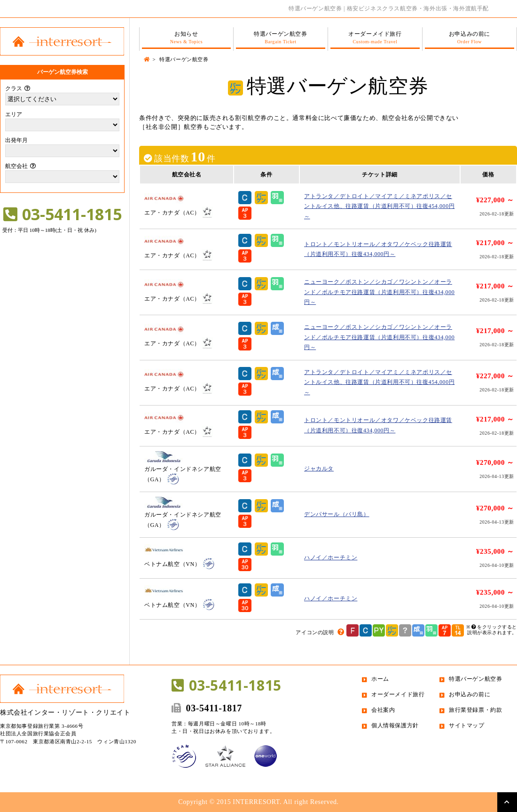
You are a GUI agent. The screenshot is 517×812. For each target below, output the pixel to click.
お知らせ (186, 38)
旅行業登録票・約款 (475, 710)
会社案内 (383, 710)
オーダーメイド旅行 (375, 38)
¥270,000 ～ (495, 462)
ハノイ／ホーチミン (331, 557)
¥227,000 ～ (495, 200)
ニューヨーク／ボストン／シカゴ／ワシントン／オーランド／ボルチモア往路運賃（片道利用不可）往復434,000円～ (379, 292)
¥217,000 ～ (495, 243)
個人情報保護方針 (395, 725)
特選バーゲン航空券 (281, 38)
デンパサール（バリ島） (337, 514)
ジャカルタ (319, 469)
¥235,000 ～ (495, 551)
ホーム (380, 679)
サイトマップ (467, 725)
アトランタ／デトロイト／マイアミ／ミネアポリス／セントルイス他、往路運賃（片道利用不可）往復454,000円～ (379, 206)
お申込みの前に (470, 38)
